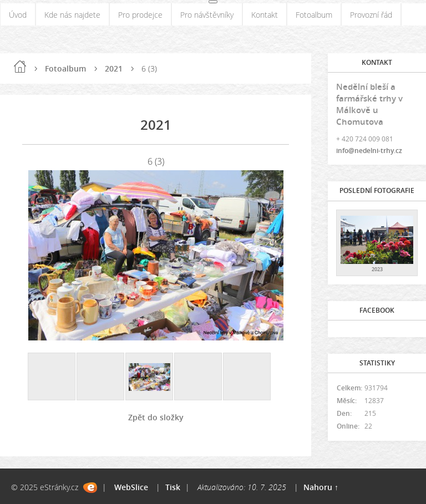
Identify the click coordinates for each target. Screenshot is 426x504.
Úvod (18, 15)
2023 (377, 269)
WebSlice (131, 487)
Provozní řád (371, 15)
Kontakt (265, 15)
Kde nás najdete (72, 15)
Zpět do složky (156, 417)
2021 (114, 68)
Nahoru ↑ (321, 487)
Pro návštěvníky (207, 15)
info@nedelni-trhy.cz (369, 151)
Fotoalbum (314, 15)
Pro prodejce (140, 15)
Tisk (173, 487)
